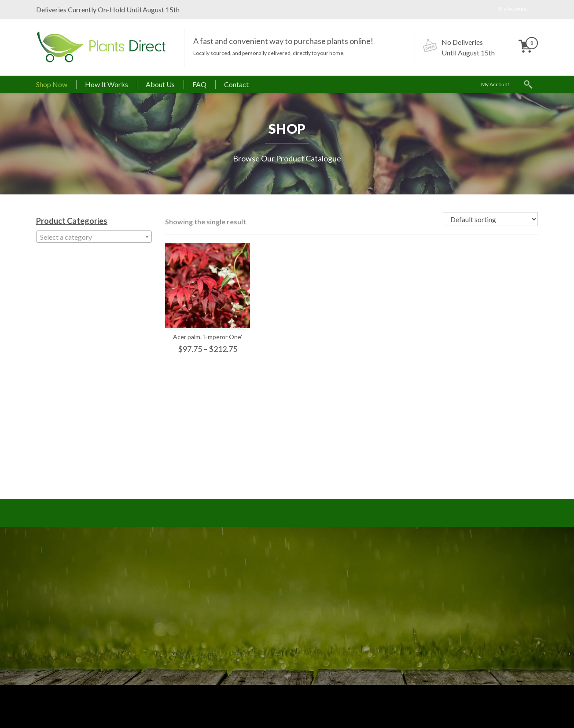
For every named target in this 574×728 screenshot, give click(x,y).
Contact (236, 84)
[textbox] (94, 237)
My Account (513, 9)
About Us (160, 84)
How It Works (107, 84)
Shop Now (52, 84)
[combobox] (94, 237)
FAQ (199, 84)
